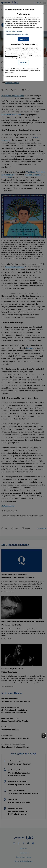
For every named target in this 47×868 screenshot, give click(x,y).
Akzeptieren (23, 39)
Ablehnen (23, 62)
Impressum (23, 77)
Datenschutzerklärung (11, 56)
